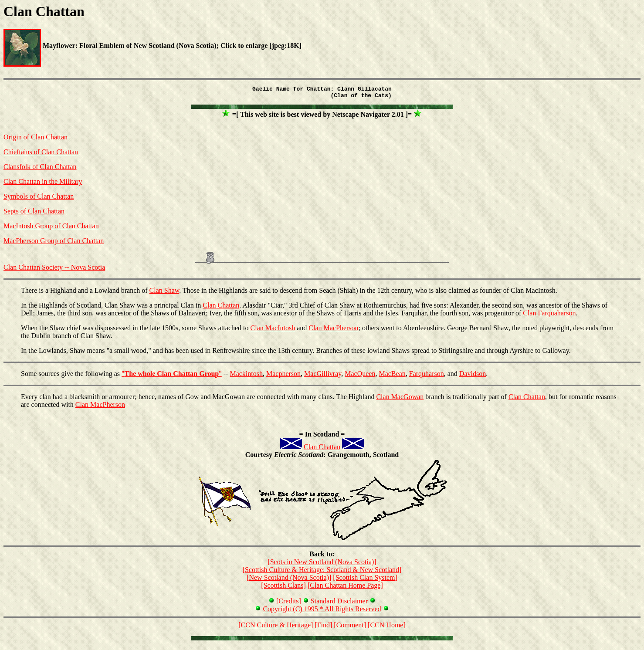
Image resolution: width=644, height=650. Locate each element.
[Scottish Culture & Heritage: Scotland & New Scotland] (322, 572)
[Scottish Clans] (283, 588)
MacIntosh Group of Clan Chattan (51, 229)
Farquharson (427, 376)
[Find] (323, 628)
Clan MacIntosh (273, 330)
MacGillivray (323, 376)
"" (172, 376)
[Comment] (350, 628)
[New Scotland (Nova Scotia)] (289, 580)
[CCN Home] (387, 628)
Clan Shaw (164, 293)
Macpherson (283, 376)
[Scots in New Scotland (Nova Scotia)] (322, 564)
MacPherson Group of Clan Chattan (54, 243)
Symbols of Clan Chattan (39, 199)
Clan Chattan (221, 308)
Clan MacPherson (333, 330)
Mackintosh (246, 376)
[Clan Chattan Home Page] (345, 588)
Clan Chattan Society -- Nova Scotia (54, 270)
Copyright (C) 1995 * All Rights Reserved (322, 611)
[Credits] (289, 604)
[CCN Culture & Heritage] (276, 628)
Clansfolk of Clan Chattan (40, 169)
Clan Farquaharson (549, 316)
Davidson (473, 376)
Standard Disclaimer (339, 604)
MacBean (392, 376)
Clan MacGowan (400, 399)
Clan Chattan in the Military (43, 184)
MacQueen (360, 376)
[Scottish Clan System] (365, 580)
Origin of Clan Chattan (36, 140)
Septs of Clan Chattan (34, 214)
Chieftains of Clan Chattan (41, 154)
